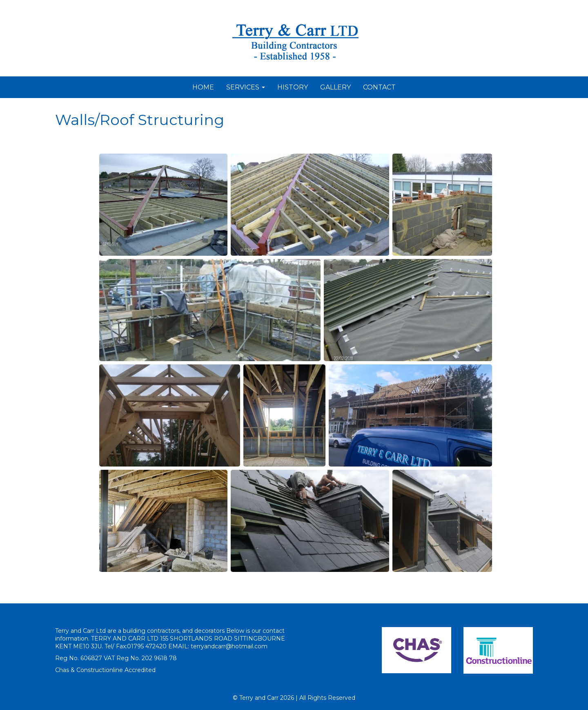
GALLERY (335, 87)
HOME (203, 87)
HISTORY (293, 87)
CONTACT (379, 87)
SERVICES (246, 87)
